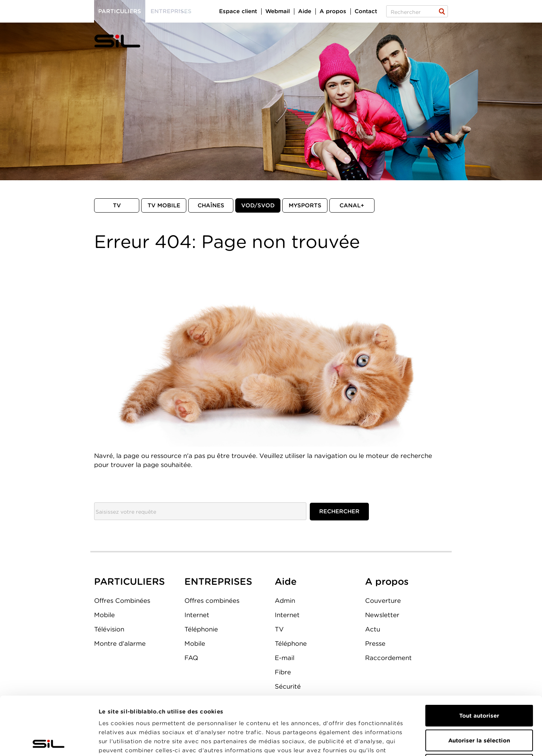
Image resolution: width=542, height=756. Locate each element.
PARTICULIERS (129, 581)
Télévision (109, 629)
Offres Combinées (122, 601)
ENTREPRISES (218, 581)
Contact (366, 11)
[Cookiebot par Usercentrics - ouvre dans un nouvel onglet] (49, 741)
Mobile (104, 615)
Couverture (383, 601)
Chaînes (211, 205)
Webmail (278, 11)
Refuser (479, 707)
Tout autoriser (479, 657)
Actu (373, 629)
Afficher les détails (424, 741)
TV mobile (164, 205)
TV (117, 205)
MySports (305, 205)
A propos (333, 11)
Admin (285, 601)
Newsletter (382, 615)
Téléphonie (201, 629)
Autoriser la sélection (479, 682)
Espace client (238, 11)
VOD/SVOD (258, 205)
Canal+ (352, 205)
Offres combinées (212, 601)
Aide (305, 11)
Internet (197, 615)
